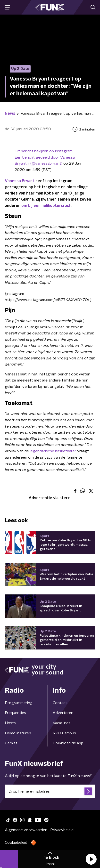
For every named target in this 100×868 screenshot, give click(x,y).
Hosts (10, 723)
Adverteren (63, 713)
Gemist (11, 743)
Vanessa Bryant (20, 181)
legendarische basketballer (53, 451)
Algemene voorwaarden (26, 830)
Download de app (68, 743)
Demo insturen (18, 733)
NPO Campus (64, 733)
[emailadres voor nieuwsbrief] (50, 791)
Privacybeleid (62, 830)
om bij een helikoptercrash (46, 206)
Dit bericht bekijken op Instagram (44, 151)
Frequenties (15, 713)
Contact (60, 703)
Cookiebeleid (16, 843)
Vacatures (62, 723)
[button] (91, 859)
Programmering (19, 703)
